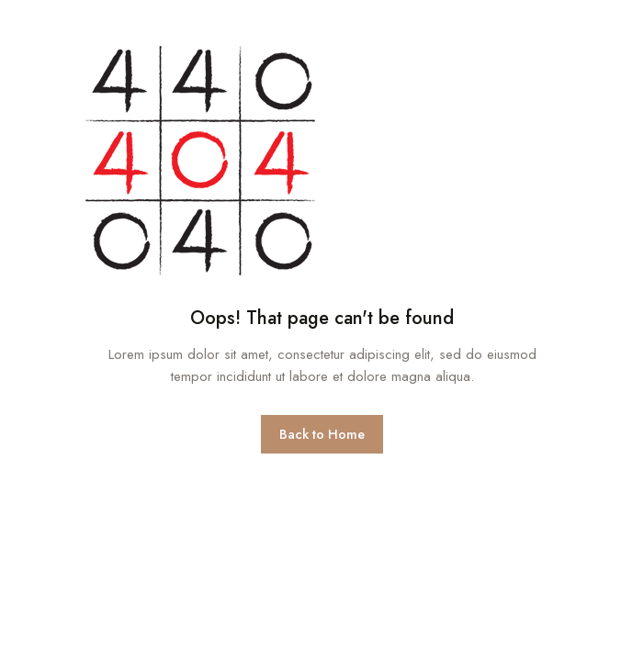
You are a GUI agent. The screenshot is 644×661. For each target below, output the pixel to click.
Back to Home (322, 434)
